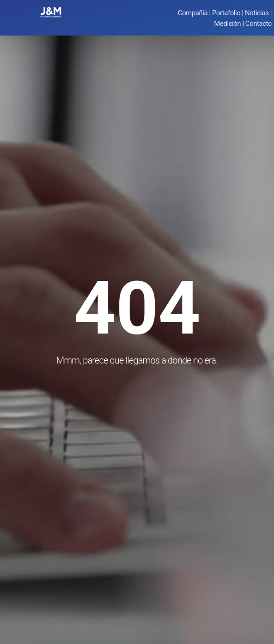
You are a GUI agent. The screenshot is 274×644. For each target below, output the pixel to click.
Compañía (193, 13)
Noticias (257, 13)
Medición (227, 24)
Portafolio (226, 13)
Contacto (259, 24)
